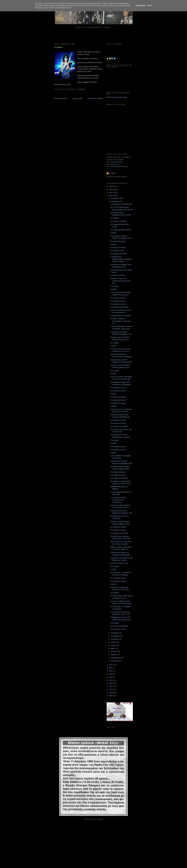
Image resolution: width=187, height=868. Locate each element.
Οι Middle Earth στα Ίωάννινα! (121, 316)
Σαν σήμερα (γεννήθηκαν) (119, 307)
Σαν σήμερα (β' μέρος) (118, 241)
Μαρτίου (114, 655)
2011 (111, 686)
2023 (111, 196)
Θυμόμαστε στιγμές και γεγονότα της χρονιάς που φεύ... (120, 281)
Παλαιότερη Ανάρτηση (96, 98)
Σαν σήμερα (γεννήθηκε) (119, 254)
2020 (111, 671)
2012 (111, 683)
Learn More (140, 6)
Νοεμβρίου (115, 201)
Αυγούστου (115, 639)
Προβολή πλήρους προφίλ (117, 177)
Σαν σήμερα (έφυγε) (117, 251)
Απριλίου (114, 651)
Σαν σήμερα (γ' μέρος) (118, 298)
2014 (111, 677)
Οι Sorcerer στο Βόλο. (118, 275)
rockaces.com (115, 164)
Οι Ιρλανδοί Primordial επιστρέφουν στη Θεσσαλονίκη (118, 500)
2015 (111, 674)
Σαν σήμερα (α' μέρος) (118, 247)
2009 (111, 693)
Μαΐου (113, 648)
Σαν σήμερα (115, 218)
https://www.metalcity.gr (114, 162)
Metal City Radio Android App (117, 97)
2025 (111, 189)
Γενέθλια (113, 233)
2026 (111, 186)
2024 (111, 193)
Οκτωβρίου (115, 633)
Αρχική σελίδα (77, 98)
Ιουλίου (114, 642)
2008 (111, 696)
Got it (150, 6)
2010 (111, 689)
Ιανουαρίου (115, 661)
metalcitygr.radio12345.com (119, 166)
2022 (111, 665)
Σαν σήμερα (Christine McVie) (121, 230)
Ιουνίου (114, 645)
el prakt (113, 173)
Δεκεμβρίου (115, 198)
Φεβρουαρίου (116, 658)
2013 (111, 680)
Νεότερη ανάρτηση (61, 98)
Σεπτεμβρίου (116, 636)
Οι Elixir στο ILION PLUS (119, 563)
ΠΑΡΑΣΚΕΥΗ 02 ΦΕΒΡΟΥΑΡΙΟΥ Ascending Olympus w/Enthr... (121, 259)
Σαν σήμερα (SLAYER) (118, 221)
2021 (111, 668)
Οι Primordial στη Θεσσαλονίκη (121, 204)
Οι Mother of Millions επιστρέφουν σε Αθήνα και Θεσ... (120, 321)
